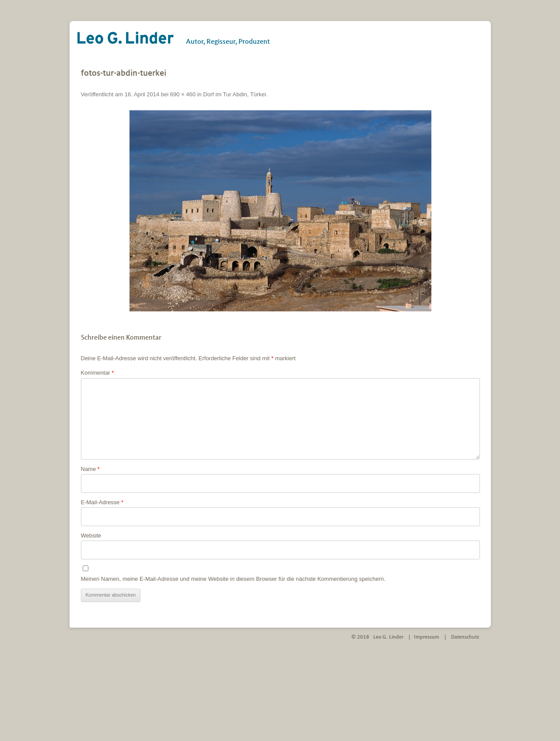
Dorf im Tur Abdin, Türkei (234, 94)
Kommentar (98, 373)
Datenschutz (465, 637)
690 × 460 (183, 94)
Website (91, 536)
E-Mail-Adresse (102, 502)
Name (90, 469)
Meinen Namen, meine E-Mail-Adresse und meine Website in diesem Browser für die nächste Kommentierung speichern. (233, 579)
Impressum (427, 637)
